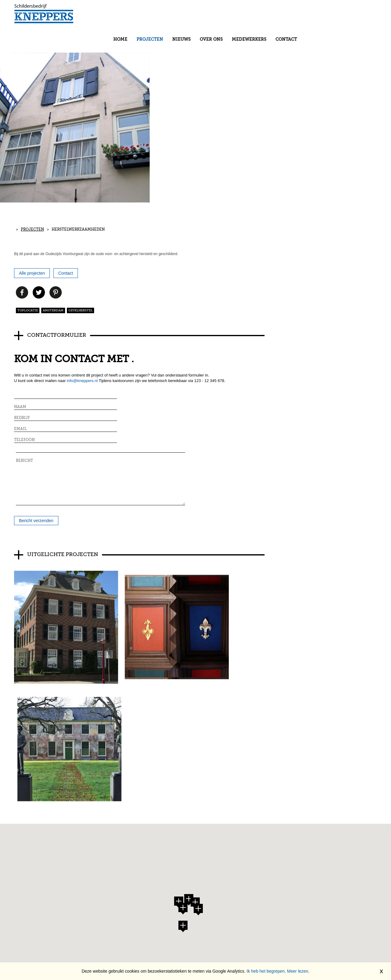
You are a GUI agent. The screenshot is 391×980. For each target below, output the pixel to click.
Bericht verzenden (37, 409)
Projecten (217, 14)
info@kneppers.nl (84, 323)
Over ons (278, 14)
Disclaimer (75, 828)
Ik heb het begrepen (266, 971)
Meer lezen (298, 971)
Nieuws (248, 14)
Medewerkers (316, 14)
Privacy (71, 833)
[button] (183, 695)
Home (187, 14)
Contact (353, 14)
